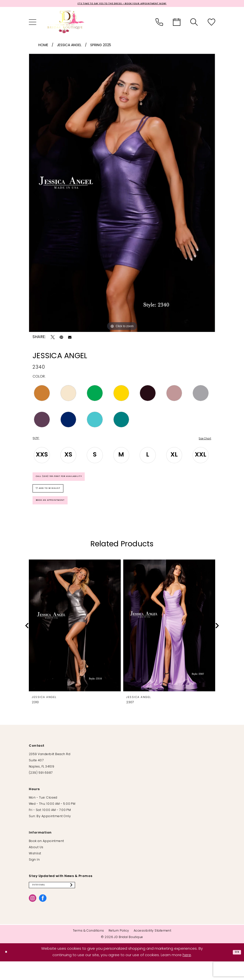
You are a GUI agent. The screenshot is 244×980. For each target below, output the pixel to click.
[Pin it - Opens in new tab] (61, 339)
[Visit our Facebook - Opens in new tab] (43, 916)
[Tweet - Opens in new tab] (53, 339)
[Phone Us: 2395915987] (159, 24)
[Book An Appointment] (177, 24)
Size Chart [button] (202, 440)
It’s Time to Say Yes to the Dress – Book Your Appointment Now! (122, 4)
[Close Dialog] (8, 971)
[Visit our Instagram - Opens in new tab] (33, 916)
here (187, 974)
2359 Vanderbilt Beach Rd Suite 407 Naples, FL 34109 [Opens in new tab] (50, 777)
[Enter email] (62, 902)
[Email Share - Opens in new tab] (70, 339)
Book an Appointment (57, 515)
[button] (33, 24)
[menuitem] (33, 24)
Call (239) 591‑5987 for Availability (69, 481)
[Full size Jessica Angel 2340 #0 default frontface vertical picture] (122, 194)
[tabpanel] (122, 194)
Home (43, 47)
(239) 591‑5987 (41, 789)
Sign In (34, 876)
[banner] (66, 24)
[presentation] (75, 642)
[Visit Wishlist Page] (211, 24)
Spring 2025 (101, 47)
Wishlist (35, 870)
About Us (36, 864)
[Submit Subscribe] (90, 902)
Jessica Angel (69, 47)
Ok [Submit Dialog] (236, 971)
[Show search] (194, 24)
